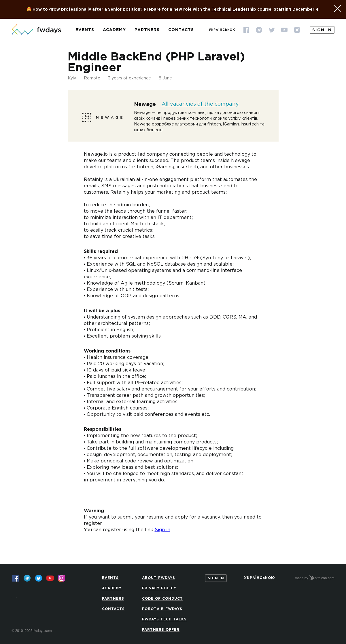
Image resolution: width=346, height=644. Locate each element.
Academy (114, 30)
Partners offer (161, 630)
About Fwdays (159, 578)
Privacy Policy (159, 588)
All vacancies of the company (200, 104)
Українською (222, 30)
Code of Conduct (162, 599)
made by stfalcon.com (314, 578)
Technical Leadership (234, 9)
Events (85, 30)
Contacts (181, 30)
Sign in (322, 30)
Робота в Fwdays (162, 609)
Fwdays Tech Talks (164, 619)
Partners (147, 30)
